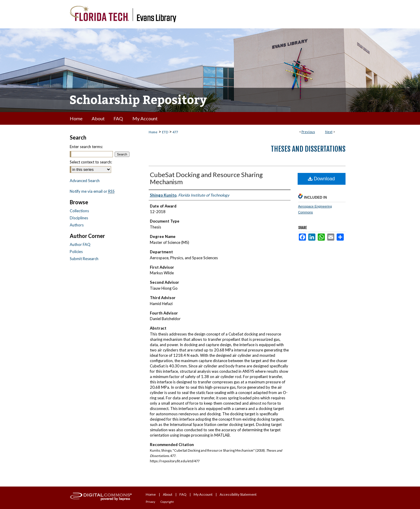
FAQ (183, 494)
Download (321, 179)
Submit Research (84, 259)
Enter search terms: (86, 147)
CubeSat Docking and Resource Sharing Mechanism (206, 178)
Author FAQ (80, 244)
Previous (308, 132)
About (168, 494)
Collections (79, 211)
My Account (203, 494)
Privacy (150, 502)
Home (153, 132)
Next (329, 132)
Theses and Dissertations (308, 149)
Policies (76, 252)
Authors (77, 225)
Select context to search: (91, 162)
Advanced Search (85, 181)
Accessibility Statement (238, 494)
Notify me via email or (92, 191)
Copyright (167, 502)
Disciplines (79, 218)
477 (175, 132)
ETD (165, 132)
